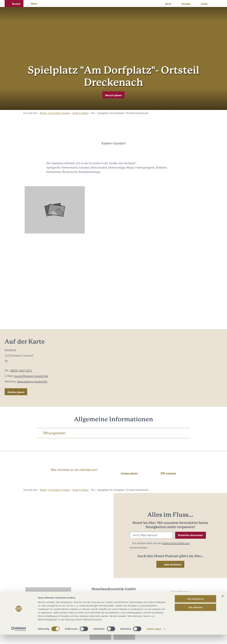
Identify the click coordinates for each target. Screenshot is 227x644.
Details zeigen (154, 638)
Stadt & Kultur (80, 113)
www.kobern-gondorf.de (32, 381)
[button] (14, 3)
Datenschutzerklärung (176, 543)
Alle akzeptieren (195, 608)
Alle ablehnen (195, 617)
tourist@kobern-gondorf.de (31, 376)
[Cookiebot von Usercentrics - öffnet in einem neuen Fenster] (19, 638)
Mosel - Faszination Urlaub (55, 113)
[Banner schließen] (223, 606)
